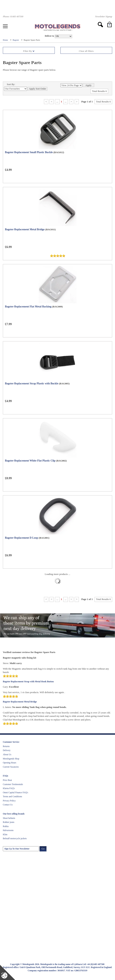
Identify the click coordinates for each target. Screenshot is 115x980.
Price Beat (7, 780)
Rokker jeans (9, 822)
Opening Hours (10, 763)
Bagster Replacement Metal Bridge (25, 229)
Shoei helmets (9, 818)
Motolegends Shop (11, 759)
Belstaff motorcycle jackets (15, 838)
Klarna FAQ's (9, 788)
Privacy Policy (9, 801)
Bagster (16, 40)
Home (6, 40)
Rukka (6, 826)
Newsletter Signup (104, 17)
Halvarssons (8, 830)
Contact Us (8, 805)
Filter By (29, 51)
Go (43, 849)
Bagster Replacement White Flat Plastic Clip (30, 461)
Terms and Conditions (12, 796)
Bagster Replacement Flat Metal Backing (28, 307)
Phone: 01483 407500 (13, 17)
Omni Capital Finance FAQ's (15, 792)
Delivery (7, 750)
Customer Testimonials (13, 784)
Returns (6, 746)
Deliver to (49, 36)
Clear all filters (86, 51)
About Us (7, 754)
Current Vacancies (11, 767)
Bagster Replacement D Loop (22, 538)
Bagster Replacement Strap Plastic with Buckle (32, 384)
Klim (5, 834)
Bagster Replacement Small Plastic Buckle (29, 152)
